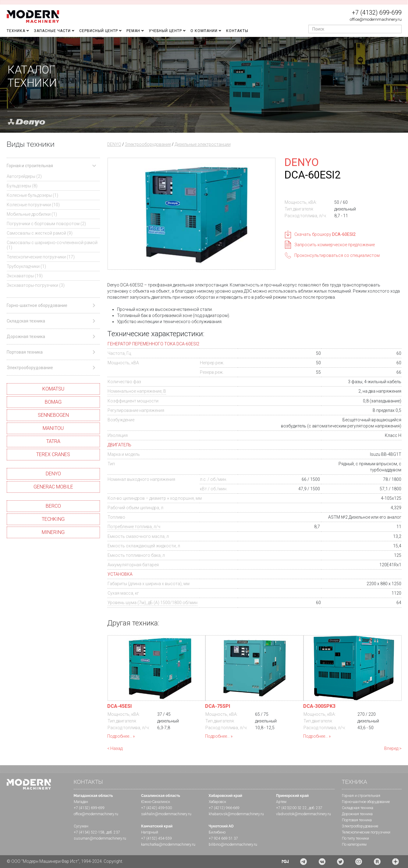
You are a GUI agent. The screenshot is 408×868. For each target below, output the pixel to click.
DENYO (53, 474)
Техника (16, 31)
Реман (133, 31)
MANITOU (53, 428)
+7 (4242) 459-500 (156, 808)
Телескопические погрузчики (366, 832)
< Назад (115, 748)
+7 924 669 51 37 (223, 838)
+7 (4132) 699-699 (377, 13)
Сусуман (81, 826)
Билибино (217, 832)
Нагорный (150, 832)
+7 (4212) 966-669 (224, 808)
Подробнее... (120, 736)
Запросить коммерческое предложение (335, 245)
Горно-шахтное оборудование (366, 802)
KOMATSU (53, 389)
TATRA (53, 441)
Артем (281, 802)
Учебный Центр (165, 31)
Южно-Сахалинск (156, 802)
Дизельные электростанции (203, 144)
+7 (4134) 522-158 (89, 832)
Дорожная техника (357, 814)
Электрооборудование (148, 144)
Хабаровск (217, 802)
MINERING (53, 532)
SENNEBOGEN (53, 415)
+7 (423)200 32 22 (291, 808)
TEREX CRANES (53, 454)
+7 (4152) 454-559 (156, 838)
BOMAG (53, 402)
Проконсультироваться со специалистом (337, 255)
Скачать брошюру (325, 234)
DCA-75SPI (218, 706)
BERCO (53, 506)
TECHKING (53, 519)
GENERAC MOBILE (53, 487)
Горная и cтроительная (361, 796)
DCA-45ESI (119, 706)
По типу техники (355, 838)
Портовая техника (357, 820)
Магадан (81, 802)
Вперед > (393, 748)
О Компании (204, 31)
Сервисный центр (99, 31)
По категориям (354, 845)
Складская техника (358, 808)
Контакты (237, 31)
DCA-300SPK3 (319, 706)
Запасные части (52, 31)
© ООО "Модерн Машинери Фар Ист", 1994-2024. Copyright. (65, 861)
